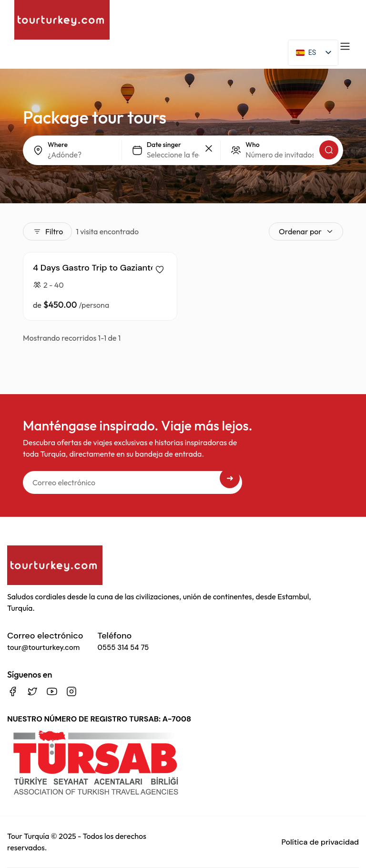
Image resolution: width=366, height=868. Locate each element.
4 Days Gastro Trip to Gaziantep (97, 268)
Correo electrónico (45, 641)
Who (252, 145)
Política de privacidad (320, 842)
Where (58, 145)
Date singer (164, 145)
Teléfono (123, 641)
